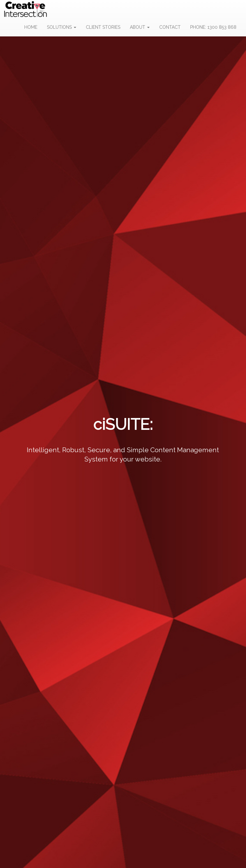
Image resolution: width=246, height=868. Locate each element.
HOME (31, 27)
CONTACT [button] (170, 27)
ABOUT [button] (140, 27)
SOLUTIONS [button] (62, 27)
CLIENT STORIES (103, 27)
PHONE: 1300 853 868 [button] (213, 27)
